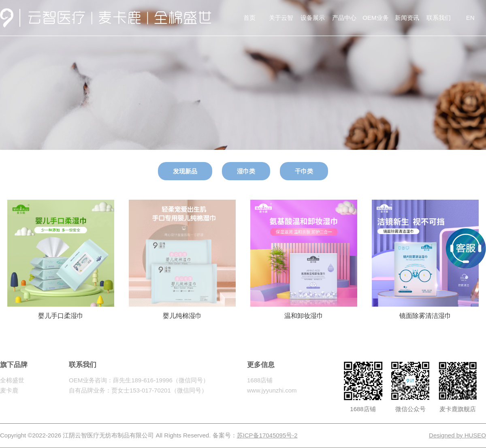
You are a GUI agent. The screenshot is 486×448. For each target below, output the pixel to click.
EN (470, 18)
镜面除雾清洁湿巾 (425, 312)
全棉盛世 (12, 380)
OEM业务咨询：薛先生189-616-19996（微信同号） (139, 380)
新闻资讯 (407, 18)
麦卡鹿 (9, 390)
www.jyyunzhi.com (272, 390)
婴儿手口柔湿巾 (61, 312)
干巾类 (304, 171)
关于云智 (281, 18)
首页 (249, 18)
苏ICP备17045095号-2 (267, 435)
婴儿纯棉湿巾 (182, 312)
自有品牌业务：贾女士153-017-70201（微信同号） (138, 390)
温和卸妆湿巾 (304, 312)
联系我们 (439, 18)
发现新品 (185, 171)
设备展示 (313, 18)
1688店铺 (260, 380)
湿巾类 (246, 171)
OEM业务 (375, 18)
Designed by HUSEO (457, 435)
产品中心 (344, 18)
